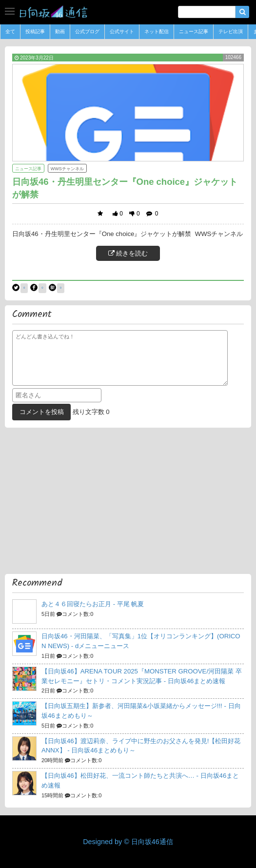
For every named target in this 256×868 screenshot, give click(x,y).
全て (10, 31)
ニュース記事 (194, 31)
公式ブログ (87, 31)
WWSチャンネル (67, 169)
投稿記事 (35, 31)
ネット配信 (157, 31)
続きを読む (128, 253)
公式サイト (122, 31)
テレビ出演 (231, 31)
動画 (60, 31)
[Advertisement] (128, 501)
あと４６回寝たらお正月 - (93, 604)
